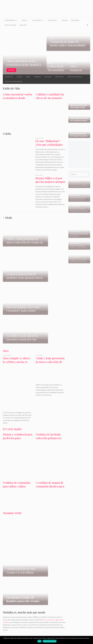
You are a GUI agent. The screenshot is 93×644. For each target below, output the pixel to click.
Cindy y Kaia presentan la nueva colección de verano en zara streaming (50, 285)
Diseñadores (12, 20)
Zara (6, 272)
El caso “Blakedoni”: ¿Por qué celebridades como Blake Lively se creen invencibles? (49, 146)
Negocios (54, 20)
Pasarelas (37, 77)
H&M (5, 550)
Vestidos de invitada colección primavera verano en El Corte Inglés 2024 (49, 361)
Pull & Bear (58, 550)
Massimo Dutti (12, 435)
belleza (13, 561)
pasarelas (51, 492)
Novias (65, 20)
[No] (91, 640)
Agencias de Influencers (13, 81)
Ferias (28, 77)
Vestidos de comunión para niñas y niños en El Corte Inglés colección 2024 (17, 410)
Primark (45, 550)
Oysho (51, 550)
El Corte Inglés (12, 351)
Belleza (23, 25)
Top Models (39, 20)
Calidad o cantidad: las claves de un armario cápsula (50, 98)
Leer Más (11, 70)
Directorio (59, 77)
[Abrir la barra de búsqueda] (87, 25)
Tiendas (19, 77)
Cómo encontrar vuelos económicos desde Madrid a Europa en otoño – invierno (17, 100)
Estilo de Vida (10, 25)
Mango (10, 550)
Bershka (17, 550)
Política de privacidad (50, 641)
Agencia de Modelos (75, 77)
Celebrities (9, 77)
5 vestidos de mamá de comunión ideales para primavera (50, 408)
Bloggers (75, 20)
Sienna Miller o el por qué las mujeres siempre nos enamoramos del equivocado (50, 184)
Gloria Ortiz (25, 550)
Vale (39, 641)
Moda (26, 20)
